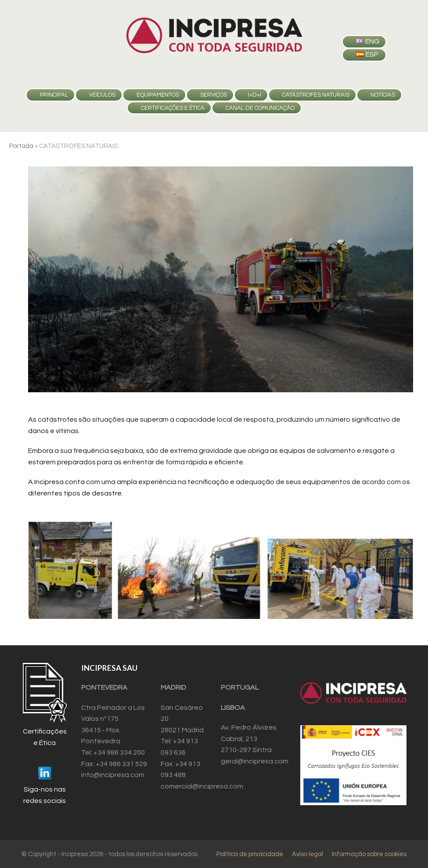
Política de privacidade (250, 854)
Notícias (383, 95)
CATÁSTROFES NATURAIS (316, 95)
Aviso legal (308, 854)
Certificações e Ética (173, 108)
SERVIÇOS (214, 95)
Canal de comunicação (260, 108)
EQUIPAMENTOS (158, 95)
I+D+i (255, 95)
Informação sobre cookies (369, 854)
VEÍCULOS (102, 95)
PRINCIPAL (54, 95)
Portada (21, 146)
